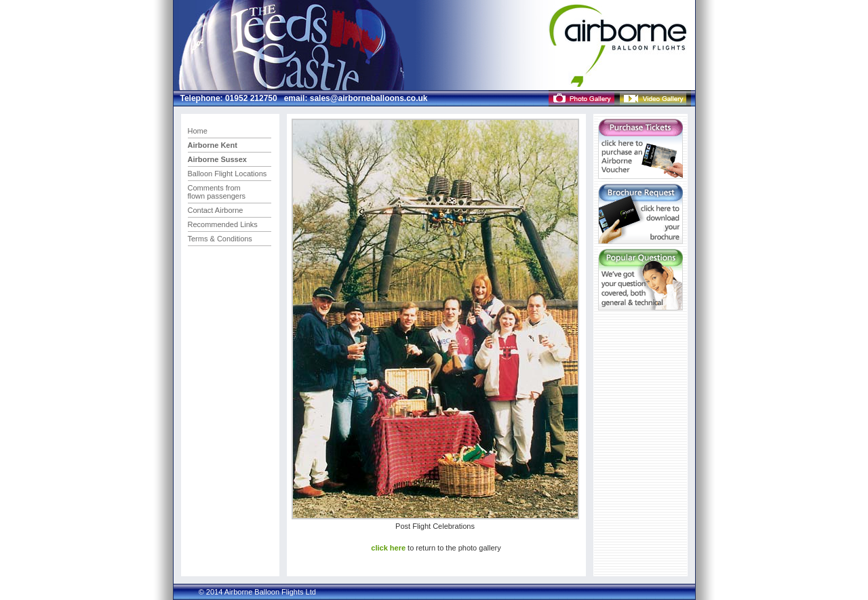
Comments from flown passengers (217, 192)
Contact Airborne (216, 210)
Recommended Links (223, 224)
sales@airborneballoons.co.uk (367, 98)
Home (198, 131)
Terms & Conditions (220, 239)
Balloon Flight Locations (228, 174)
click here (388, 548)
